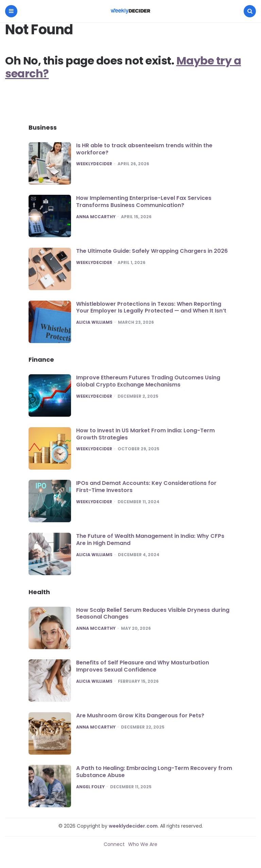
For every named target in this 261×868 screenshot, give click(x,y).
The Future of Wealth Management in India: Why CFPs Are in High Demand (150, 540)
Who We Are (143, 844)
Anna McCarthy (96, 217)
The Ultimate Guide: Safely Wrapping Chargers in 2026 (152, 251)
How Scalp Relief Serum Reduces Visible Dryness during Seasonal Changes (153, 614)
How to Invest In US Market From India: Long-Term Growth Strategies (145, 434)
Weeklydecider (94, 164)
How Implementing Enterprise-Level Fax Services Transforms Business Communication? (144, 202)
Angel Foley (90, 787)
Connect (114, 844)
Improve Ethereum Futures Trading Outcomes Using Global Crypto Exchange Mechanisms (148, 381)
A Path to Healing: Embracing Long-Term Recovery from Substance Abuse (154, 772)
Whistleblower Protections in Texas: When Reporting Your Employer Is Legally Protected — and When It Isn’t (151, 307)
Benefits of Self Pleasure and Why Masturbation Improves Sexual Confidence (143, 666)
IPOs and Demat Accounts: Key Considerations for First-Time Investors (146, 487)
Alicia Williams (94, 322)
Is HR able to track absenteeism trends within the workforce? (144, 149)
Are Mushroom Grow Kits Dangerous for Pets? (140, 715)
